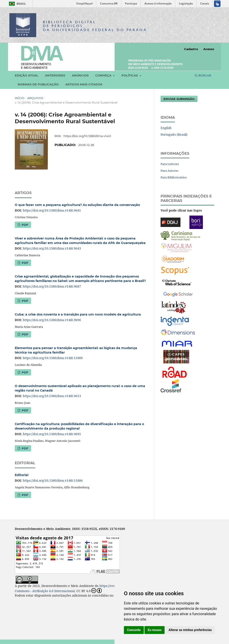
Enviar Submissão (179, 99)
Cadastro (191, 49)
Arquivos (35, 98)
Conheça (104, 75)
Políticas (130, 75)
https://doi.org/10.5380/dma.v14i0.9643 (52, 248)
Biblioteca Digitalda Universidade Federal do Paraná (95, 26)
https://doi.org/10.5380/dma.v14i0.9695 (52, 434)
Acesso (209, 49)
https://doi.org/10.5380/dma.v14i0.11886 (53, 480)
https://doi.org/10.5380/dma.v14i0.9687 (52, 286)
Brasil (17, 4)
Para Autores (170, 171)
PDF (24, 225)
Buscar (203, 75)
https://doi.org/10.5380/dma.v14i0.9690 (52, 320)
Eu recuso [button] (155, 630)
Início (20, 98)
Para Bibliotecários (174, 177)
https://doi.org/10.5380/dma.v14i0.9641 (52, 210)
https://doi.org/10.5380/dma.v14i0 (87, 136)
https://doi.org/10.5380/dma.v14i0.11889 (53, 358)
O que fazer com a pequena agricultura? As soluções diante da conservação (77, 205)
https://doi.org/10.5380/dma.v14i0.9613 (52, 396)
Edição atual (27, 75)
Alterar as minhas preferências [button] (190, 630)
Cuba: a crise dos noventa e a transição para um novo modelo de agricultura (78, 314)
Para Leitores (170, 164)
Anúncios (80, 75)
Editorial (22, 475)
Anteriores (55, 75)
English (166, 128)
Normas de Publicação (38, 84)
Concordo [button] (134, 630)
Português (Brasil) (174, 135)
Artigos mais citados (84, 84)
